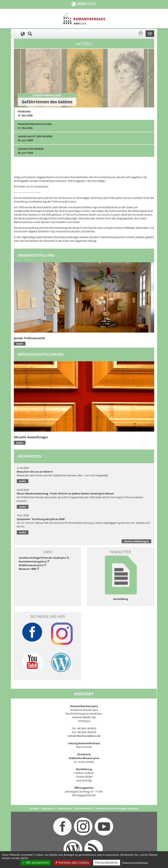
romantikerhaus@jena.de (84, 736)
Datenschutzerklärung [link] (135, 863)
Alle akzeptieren (36, 863)
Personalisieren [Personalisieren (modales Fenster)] (107, 863)
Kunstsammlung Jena (34, 561)
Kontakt (34, 808)
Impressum (48, 808)
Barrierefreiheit (84, 808)
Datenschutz (65, 808)
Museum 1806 (29, 569)
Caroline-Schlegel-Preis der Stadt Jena (44, 558)
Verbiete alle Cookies (72, 863)
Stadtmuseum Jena (32, 565)
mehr (20, 344)
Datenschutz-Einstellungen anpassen (117, 808)
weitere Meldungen (136, 541)
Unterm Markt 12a (84, 717)
